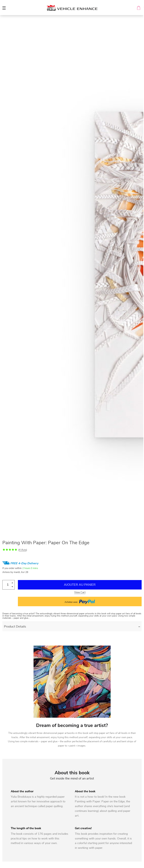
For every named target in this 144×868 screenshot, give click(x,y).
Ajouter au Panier (80, 585)
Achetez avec (80, 601)
